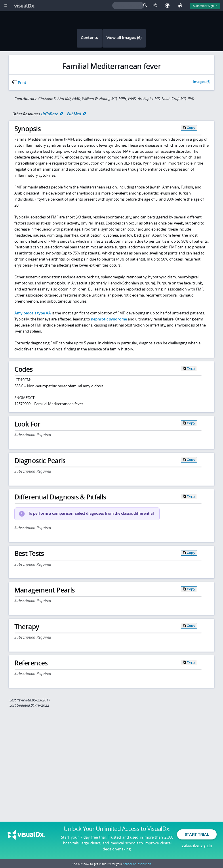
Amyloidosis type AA (33, 313)
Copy (191, 128)
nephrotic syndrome (109, 319)
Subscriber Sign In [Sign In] (205, 6)
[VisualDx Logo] (25, 6)
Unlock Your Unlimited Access (117, 830)
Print (19, 83)
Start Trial (197, 836)
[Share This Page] (156, 6)
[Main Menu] (6, 6)
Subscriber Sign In (197, 846)
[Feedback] (181, 6)
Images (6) (202, 82)
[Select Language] (169, 6)
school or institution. (138, 864)
